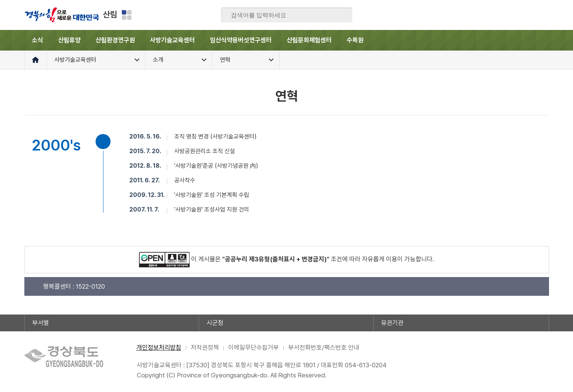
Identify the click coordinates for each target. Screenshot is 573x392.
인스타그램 (528, 15)
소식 (37, 40)
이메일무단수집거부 (254, 347)
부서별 (41, 323)
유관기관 (392, 323)
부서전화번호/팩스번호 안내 (324, 347)
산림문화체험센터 (309, 40)
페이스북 (470, 15)
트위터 (499, 15)
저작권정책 (205, 347)
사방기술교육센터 (172, 40)
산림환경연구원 (115, 40)
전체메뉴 (539, 40)
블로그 (485, 15)
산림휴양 (69, 40)
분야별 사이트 (127, 15)
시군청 (215, 323)
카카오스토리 (514, 15)
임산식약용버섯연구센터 (241, 40)
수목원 (355, 40)
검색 (341, 15)
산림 (110, 14)
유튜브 (543, 15)
